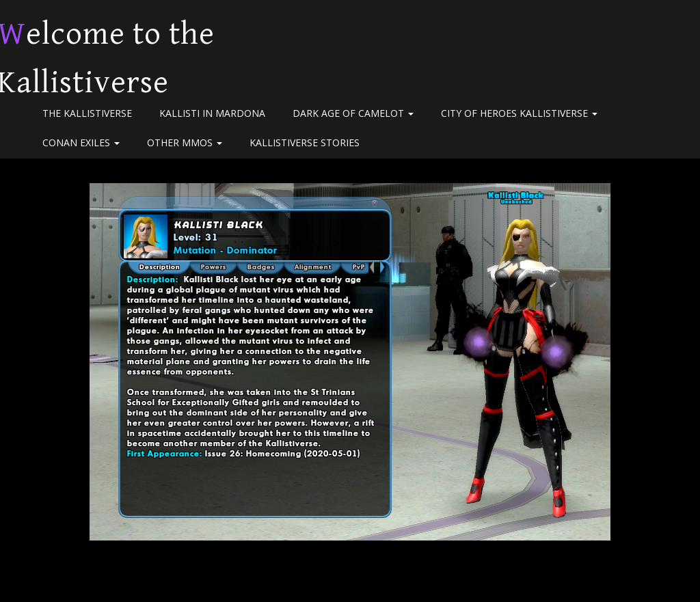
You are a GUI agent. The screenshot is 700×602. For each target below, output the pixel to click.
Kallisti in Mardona (212, 113)
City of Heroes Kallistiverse (519, 113)
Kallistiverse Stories (305, 142)
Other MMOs (185, 142)
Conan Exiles (81, 142)
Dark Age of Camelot (353, 113)
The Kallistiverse (87, 113)
